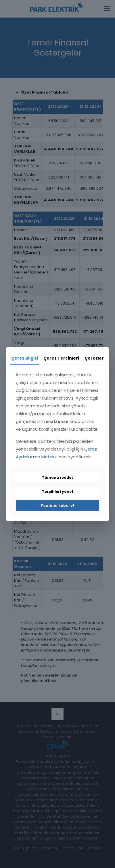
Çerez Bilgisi (25, 358)
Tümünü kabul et (57, 505)
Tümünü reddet (57, 477)
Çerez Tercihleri (61, 358)
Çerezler (94, 358)
